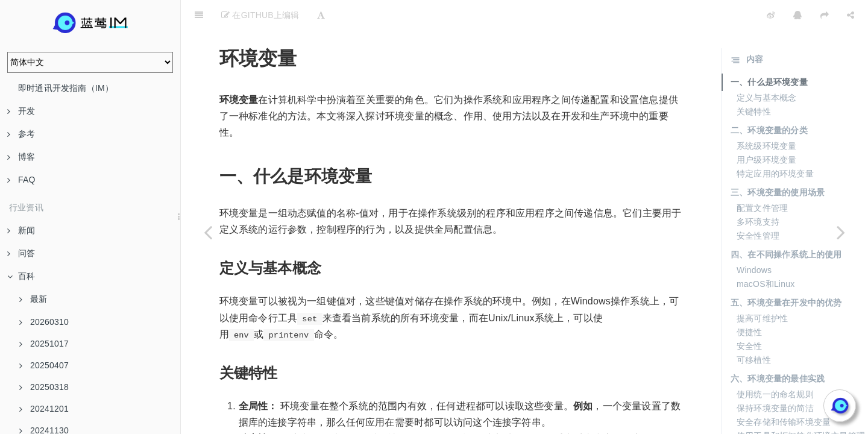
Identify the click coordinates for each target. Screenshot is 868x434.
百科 (21, 276)
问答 (21, 253)
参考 (21, 134)
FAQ (21, 180)
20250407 (44, 365)
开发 (21, 111)
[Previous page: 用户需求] (208, 232)
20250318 (44, 387)
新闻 (21, 230)
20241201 (44, 409)
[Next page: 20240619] (841, 232)
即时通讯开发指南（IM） (66, 88)
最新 (33, 299)
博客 (21, 157)
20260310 (44, 322)
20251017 (44, 344)
